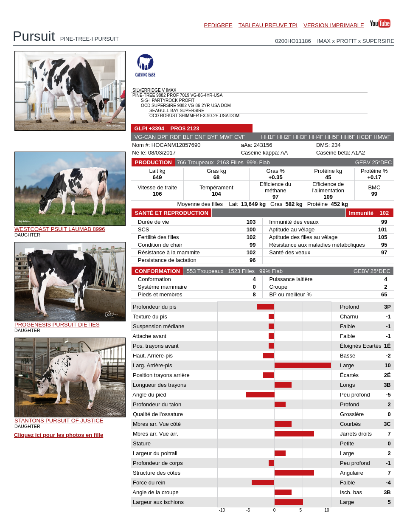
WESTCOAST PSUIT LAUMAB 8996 (60, 229)
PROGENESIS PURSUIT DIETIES (57, 325)
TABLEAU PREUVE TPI (268, 25)
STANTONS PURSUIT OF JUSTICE (59, 421)
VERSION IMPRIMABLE (334, 25)
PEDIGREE (218, 25)
